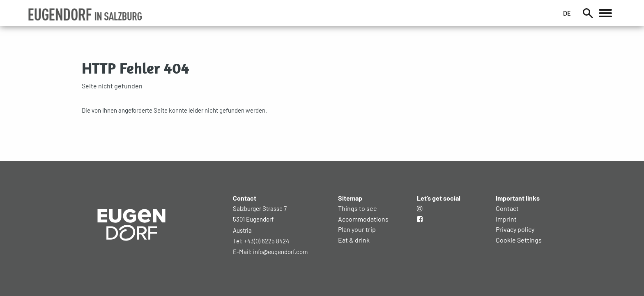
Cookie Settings (519, 240)
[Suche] (587, 13)
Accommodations (363, 219)
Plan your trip (357, 229)
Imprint (506, 219)
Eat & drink (354, 240)
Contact (507, 208)
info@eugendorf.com (280, 252)
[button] (85, 14)
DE (566, 13)
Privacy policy (515, 229)
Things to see (358, 208)
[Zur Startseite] (131, 254)
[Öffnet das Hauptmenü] (605, 13)
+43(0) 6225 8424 (267, 241)
